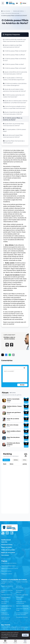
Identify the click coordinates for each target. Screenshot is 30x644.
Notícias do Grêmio (7, 545)
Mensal (16, 460)
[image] (24, 368)
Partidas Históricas (7, 595)
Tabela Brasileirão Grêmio (8, 566)
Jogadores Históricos (7, 586)
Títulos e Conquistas (22, 582)
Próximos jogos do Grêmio (9, 563)
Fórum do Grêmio (6, 547)
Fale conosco (5, 555)
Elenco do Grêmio (6, 571)
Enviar (22, 385)
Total (25, 460)
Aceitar (25, 635)
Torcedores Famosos (22, 617)
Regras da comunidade (8, 553)
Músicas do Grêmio (7, 574)
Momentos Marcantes (22, 606)
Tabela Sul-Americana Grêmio (10, 568)
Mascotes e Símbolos (22, 595)
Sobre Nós (4, 542)
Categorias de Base (7, 606)
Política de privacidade (8, 550)
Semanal (6, 460)
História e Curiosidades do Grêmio (14, 580)
